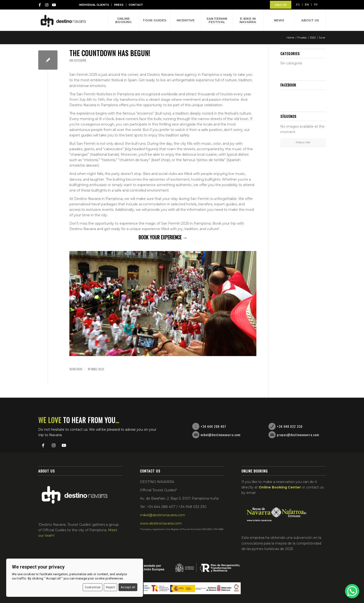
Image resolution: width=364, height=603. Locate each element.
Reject (110, 587)
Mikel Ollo (98, 369)
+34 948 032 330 (290, 426)
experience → (174, 237)
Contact (136, 5)
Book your (150, 237)
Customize (93, 587)
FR (316, 5)
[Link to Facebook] (40, 5)
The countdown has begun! (110, 53)
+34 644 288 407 (213, 426)
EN (307, 5)
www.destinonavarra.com (161, 523)
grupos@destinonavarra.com (298, 435)
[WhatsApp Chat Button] (352, 591)
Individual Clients (94, 5)
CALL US (281, 5)
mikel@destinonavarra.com (220, 435)
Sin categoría (78, 60)
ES (298, 5)
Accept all (128, 587)
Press (119, 5)
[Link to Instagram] (47, 5)
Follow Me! (303, 142)
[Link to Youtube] (54, 5)
